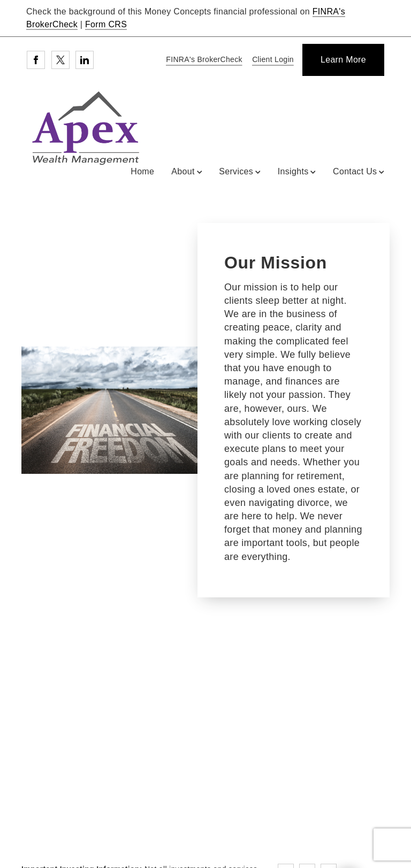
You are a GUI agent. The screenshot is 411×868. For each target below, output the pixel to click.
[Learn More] (343, 60)
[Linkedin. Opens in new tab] (85, 60)
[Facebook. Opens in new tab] (36, 60)
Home (142, 171)
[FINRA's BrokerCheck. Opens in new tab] (202, 60)
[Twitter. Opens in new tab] (60, 60)
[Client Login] (271, 60)
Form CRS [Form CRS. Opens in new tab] (106, 24)
